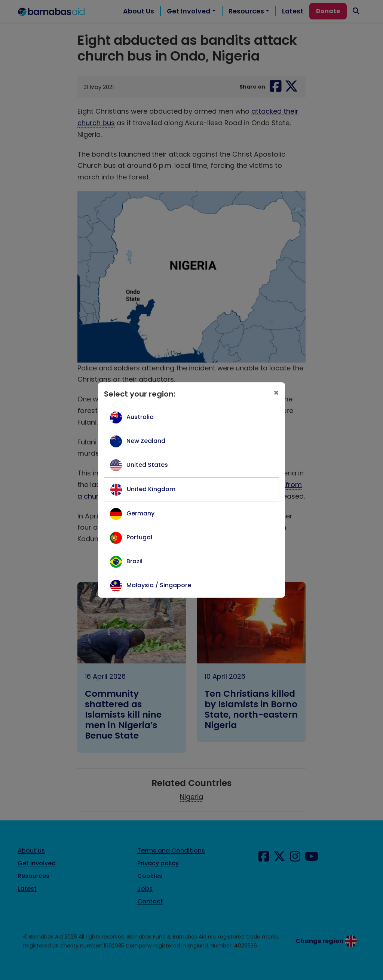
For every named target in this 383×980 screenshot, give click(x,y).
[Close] (276, 393)
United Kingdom (151, 489)
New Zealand (146, 441)
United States (147, 465)
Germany (140, 513)
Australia (140, 417)
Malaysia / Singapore (159, 585)
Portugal (139, 537)
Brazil (134, 561)
